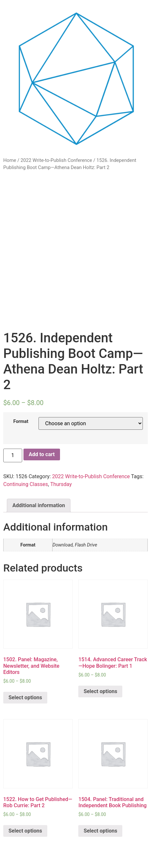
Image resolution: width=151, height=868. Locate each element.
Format (21, 422)
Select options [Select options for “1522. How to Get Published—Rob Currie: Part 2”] (25, 831)
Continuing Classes (26, 484)
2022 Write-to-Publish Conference (56, 160)
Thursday (61, 484)
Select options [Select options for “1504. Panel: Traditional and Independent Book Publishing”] (100, 831)
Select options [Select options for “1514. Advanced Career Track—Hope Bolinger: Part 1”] (100, 691)
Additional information (39, 505)
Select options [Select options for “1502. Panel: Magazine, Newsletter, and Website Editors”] (25, 697)
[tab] (39, 506)
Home (10, 160)
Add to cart (42, 454)
